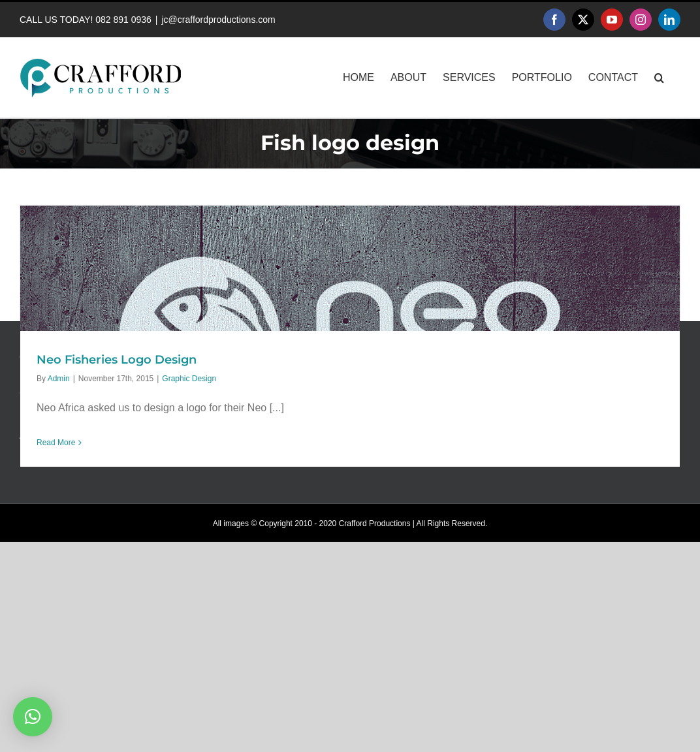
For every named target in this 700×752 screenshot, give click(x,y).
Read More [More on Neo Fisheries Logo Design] (56, 443)
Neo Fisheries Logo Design (117, 360)
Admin (59, 379)
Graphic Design (189, 379)
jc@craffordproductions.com (218, 20)
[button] (659, 78)
